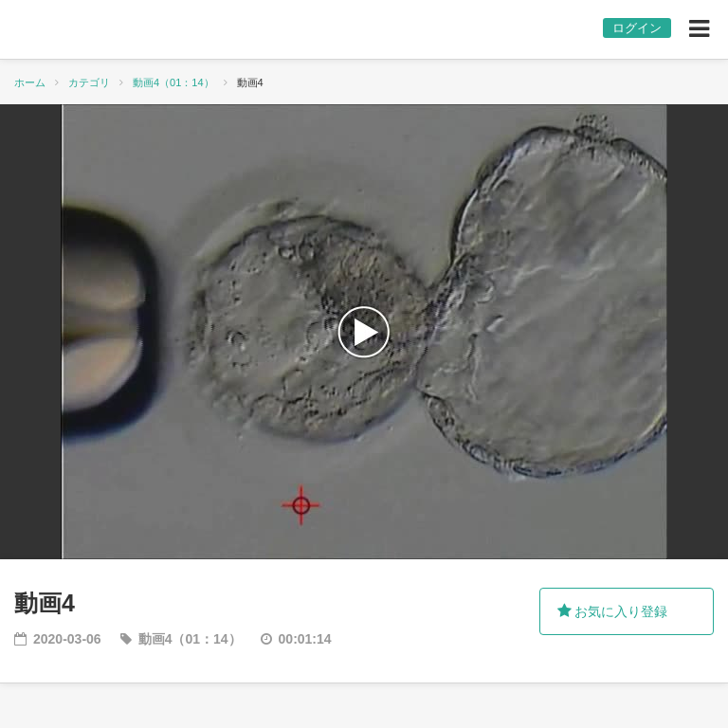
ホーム (30, 82)
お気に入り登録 (613, 611)
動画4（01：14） (173, 82)
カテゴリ (89, 82)
